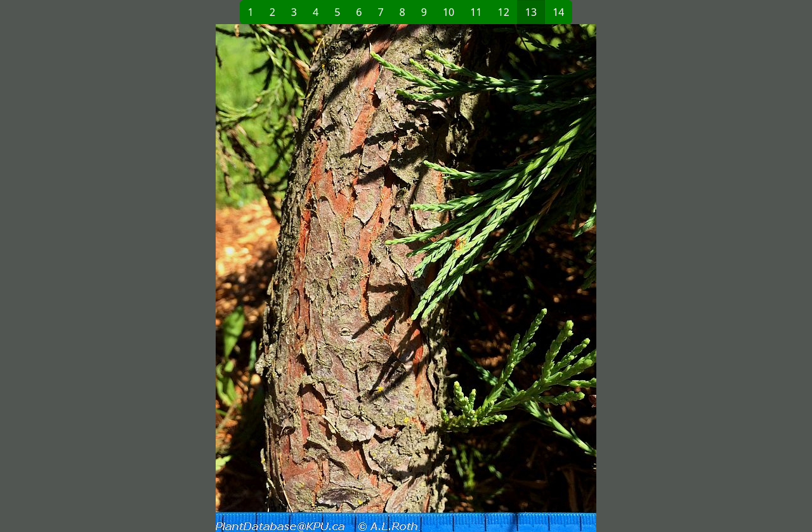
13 (531, 12)
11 (476, 12)
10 (449, 12)
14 (558, 12)
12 (504, 12)
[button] (229, 278)
